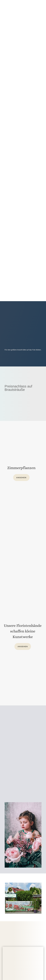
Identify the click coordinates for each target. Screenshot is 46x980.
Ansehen (21, 478)
